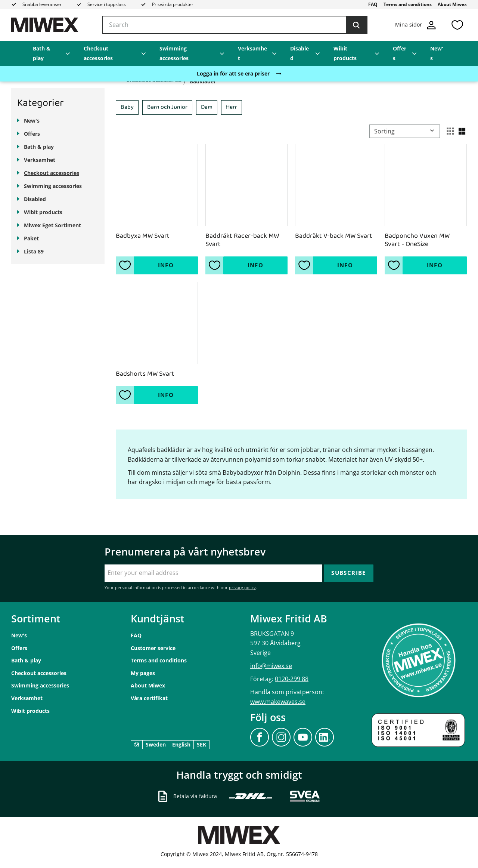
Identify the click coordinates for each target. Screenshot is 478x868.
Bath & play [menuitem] (42, 53)
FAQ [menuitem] (373, 4)
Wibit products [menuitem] (345, 53)
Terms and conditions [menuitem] (408, 4)
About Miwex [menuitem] (452, 4)
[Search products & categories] (235, 25)
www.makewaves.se (278, 702)
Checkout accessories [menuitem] (98, 53)
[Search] (356, 25)
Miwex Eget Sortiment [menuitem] (52, 225)
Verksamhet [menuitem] (252, 53)
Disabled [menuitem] (299, 53)
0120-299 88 (292, 679)
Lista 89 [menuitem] (34, 251)
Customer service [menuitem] (153, 648)
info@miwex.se (271, 666)
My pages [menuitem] (143, 673)
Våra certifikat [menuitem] (149, 698)
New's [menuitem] (437, 53)
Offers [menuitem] (400, 53)
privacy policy (242, 587)
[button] (457, 25)
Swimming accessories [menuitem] (174, 53)
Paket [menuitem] (31, 238)
